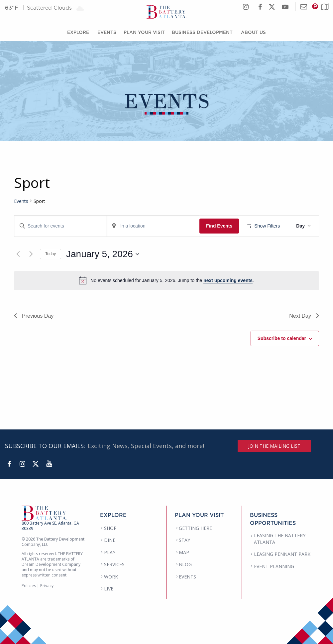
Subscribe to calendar (282, 338)
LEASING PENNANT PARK (282, 554)
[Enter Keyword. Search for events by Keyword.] (60, 226)
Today (51, 254)
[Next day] (31, 254)
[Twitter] (36, 464)
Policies (29, 586)
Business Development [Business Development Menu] (202, 32)
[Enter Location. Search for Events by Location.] (153, 226)
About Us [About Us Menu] (253, 32)
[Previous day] (18, 254)
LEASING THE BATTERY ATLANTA (280, 539)
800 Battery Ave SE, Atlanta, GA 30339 (50, 526)
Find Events (219, 226)
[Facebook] (9, 464)
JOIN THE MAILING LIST (274, 446)
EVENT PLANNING (274, 566)
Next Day (304, 316)
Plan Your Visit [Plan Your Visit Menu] (144, 32)
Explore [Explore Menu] (78, 32)
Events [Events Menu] (107, 32)
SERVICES (114, 564)
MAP (184, 552)
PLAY (110, 552)
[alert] (166, 280)
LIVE (109, 589)
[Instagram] (22, 464)
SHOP (110, 528)
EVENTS (187, 577)
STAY (184, 540)
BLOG (185, 564)
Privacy (47, 586)
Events (21, 201)
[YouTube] (49, 464)
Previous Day (34, 316)
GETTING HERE (195, 528)
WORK (111, 577)
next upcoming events (228, 280)
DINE (110, 540)
